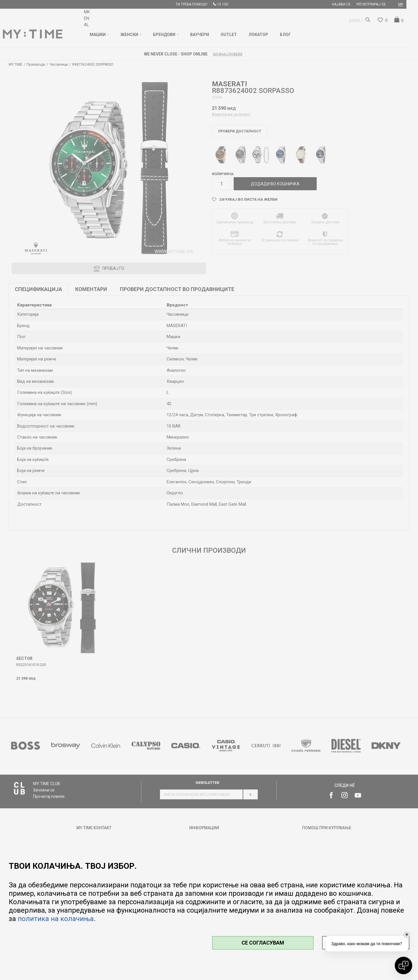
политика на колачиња (56, 919)
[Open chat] (403, 965)
